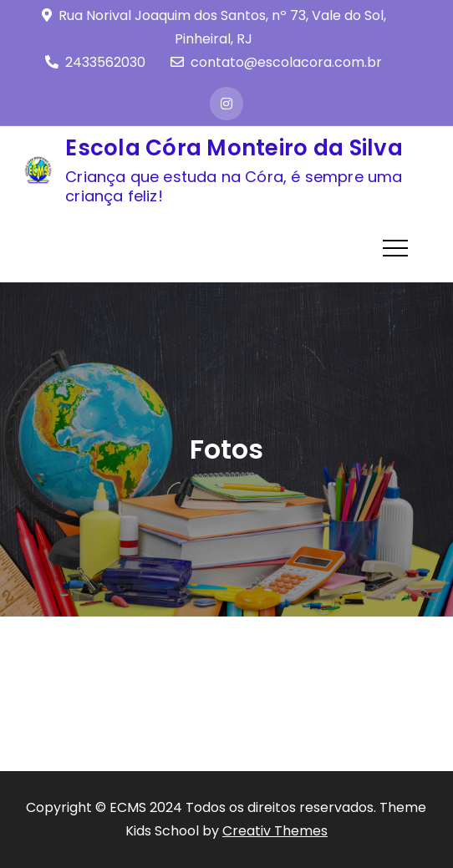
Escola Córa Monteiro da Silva (234, 148)
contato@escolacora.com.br (276, 62)
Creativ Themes (275, 831)
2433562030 (95, 62)
